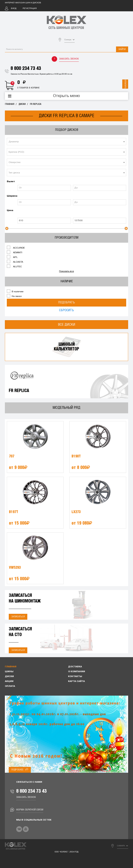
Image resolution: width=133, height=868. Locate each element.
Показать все (66, 271)
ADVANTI (15, 252)
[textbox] (66, 142)
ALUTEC (14, 266)
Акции (9, 681)
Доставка (75, 667)
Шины (9, 672)
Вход (14, 8)
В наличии (15, 291)
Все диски (67, 325)
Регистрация (30, 8)
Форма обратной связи (30, 810)
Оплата (10, 686)
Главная (10, 104)
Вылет (11, 182)
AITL (12, 257)
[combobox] (66, 142)
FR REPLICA (36, 104)
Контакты (75, 676)
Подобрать (66, 303)
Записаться (18, 617)
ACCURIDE (16, 248)
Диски (22, 104)
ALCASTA (15, 262)
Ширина (12, 196)
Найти (122, 49)
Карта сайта (76, 681)
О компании (77, 672)
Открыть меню (66, 96)
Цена (10, 210)
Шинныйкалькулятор (66, 347)
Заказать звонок (69, 59)
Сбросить (66, 310)
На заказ (14, 296)
